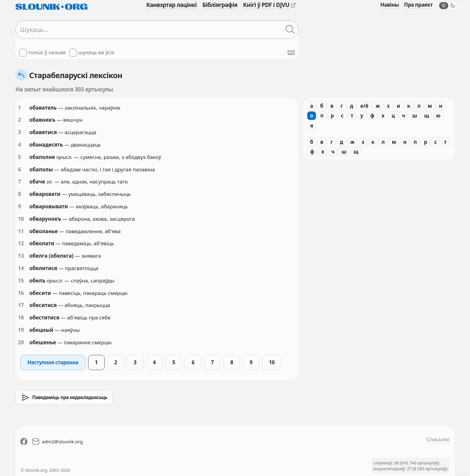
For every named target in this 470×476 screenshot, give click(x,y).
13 (21, 256)
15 (21, 281)
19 (21, 330)
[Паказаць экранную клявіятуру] (291, 53)
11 (21, 231)
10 (21, 219)
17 (21, 305)
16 (21, 293)
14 (21, 268)
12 (21, 243)
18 (21, 317)
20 (21, 342)
